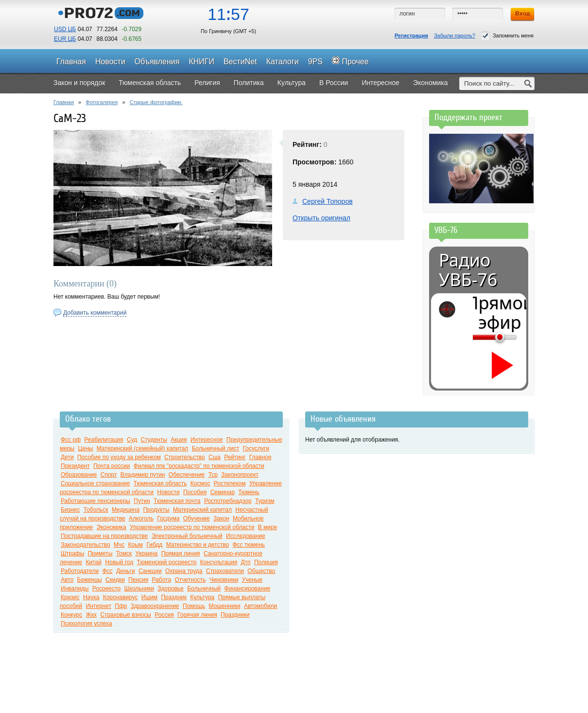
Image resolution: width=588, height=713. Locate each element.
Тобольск (96, 510)
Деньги (126, 571)
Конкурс (71, 615)
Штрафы (72, 553)
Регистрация (411, 36)
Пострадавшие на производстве (104, 536)
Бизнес (70, 510)
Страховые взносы (126, 615)
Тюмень (249, 492)
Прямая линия (181, 553)
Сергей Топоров (328, 201)
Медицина (126, 510)
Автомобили (260, 606)
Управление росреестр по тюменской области (192, 527)
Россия (164, 615)
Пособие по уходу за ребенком (119, 457)
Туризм (265, 501)
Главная (64, 102)
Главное (260, 457)
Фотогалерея (102, 102)
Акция (179, 440)
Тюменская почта (177, 501)
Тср (213, 475)
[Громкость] (478, 337)
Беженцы (90, 580)
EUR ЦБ (65, 39)
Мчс (119, 545)
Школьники (139, 588)
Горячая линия (197, 615)
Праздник (174, 597)
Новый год (119, 562)
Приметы (100, 553)
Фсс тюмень (249, 545)
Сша (215, 457)
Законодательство (86, 545)
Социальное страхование (95, 483)
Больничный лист (216, 448)
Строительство (185, 457)
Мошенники (225, 606)
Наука (91, 597)
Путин (142, 501)
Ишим (149, 597)
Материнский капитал (202, 510)
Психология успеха (86, 624)
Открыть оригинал (321, 218)
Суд (132, 440)
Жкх (91, 615)
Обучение (197, 518)
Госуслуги (256, 448)
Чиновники (224, 580)
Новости (168, 492)
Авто (67, 580)
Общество (261, 571)
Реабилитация (104, 440)
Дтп (245, 562)
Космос (200, 483)
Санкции (150, 571)
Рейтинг (235, 457)
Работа (162, 580)
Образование (79, 475)
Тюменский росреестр (167, 562)
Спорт (109, 475)
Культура (202, 597)
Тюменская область (160, 483)
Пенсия (138, 580)
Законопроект (240, 475)
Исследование (246, 536)
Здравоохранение (155, 606)
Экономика (112, 527)
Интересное (207, 440)
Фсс (107, 571)
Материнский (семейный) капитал (143, 448)
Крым (136, 545)
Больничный (204, 588)
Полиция (266, 562)
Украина (147, 553)
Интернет (99, 606)
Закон (221, 518)
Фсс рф (71, 440)
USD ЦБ (65, 29)
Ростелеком (230, 483)
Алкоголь (141, 518)
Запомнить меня (507, 36)
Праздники (235, 615)
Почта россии (112, 466)
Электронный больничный (187, 536)
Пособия (195, 492)
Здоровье (171, 588)
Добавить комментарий (95, 313)
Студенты (154, 440)
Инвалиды (75, 588)
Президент (75, 466)
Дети (67, 457)
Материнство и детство (198, 545)
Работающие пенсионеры (95, 501)
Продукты (156, 510)
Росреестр (106, 588)
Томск (124, 553)
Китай (94, 562)
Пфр (121, 606)
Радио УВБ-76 (468, 270)
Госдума (168, 518)
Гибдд (154, 545)
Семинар (223, 492)
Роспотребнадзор (228, 501)
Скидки (115, 580)
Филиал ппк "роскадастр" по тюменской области (199, 466)
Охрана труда (184, 571)
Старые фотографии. (156, 102)
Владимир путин (143, 475)
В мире (268, 527)
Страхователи (225, 571)
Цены (86, 448)
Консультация (219, 562)
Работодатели (80, 571)
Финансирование (248, 588)
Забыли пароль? (455, 36)
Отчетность (190, 580)
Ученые (252, 580)
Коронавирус (121, 597)
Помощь (194, 606)
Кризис (70, 597)
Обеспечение (187, 475)
